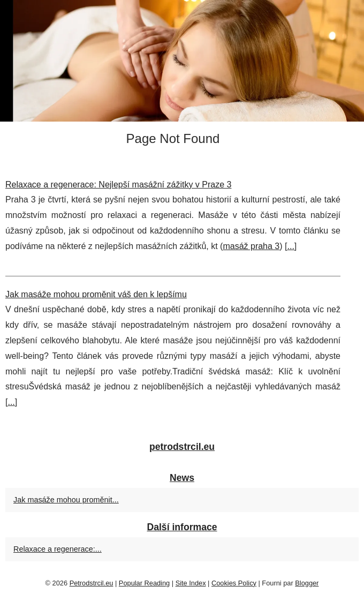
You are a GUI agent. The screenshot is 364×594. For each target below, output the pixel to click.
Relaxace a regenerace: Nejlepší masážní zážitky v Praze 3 (118, 185)
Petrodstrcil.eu (92, 583)
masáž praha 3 (251, 246)
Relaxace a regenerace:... (58, 549)
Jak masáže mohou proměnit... (66, 500)
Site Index (191, 583)
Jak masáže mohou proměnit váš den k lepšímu (96, 294)
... (290, 246)
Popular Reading (144, 583)
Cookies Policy (234, 583)
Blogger (307, 583)
